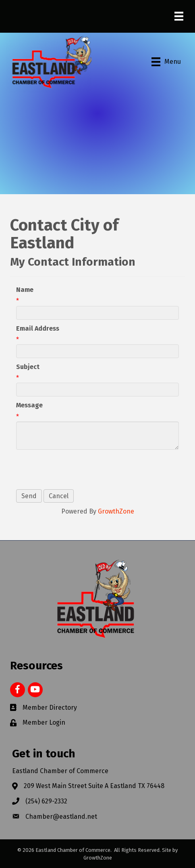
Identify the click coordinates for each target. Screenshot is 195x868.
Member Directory (50, 708)
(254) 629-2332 (46, 801)
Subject (28, 367)
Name (25, 290)
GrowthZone (116, 511)
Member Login (44, 722)
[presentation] (77, 470)
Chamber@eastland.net (61, 817)
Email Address (38, 328)
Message (29, 405)
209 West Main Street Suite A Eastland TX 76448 (94, 786)
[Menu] (179, 16)
